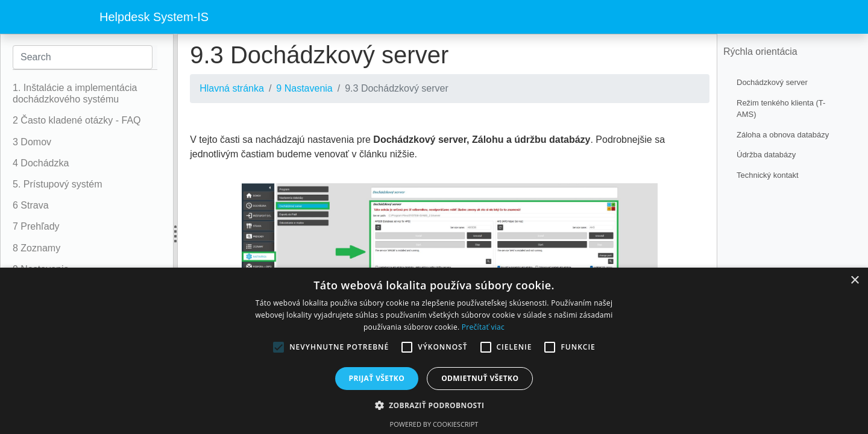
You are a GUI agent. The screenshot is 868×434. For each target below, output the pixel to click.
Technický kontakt (768, 175)
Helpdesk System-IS (154, 17)
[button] (434, 405)
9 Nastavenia (304, 88)
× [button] (854, 281)
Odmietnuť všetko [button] (480, 378)
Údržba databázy (766, 155)
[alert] (434, 351)
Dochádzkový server (772, 82)
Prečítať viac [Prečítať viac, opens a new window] (483, 327)
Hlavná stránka (232, 88)
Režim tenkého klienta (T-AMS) (781, 109)
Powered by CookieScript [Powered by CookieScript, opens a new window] (434, 424)
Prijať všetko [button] (377, 378)
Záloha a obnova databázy (783, 135)
